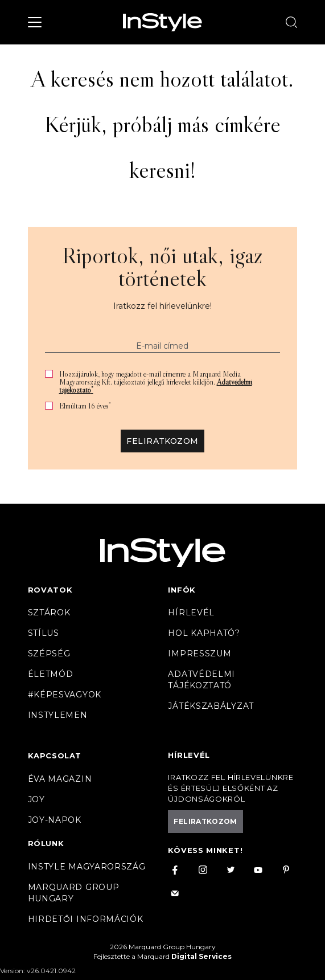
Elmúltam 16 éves (85, 406)
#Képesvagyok (65, 695)
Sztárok (49, 612)
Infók (182, 590)
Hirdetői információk (86, 919)
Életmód (51, 674)
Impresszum (199, 654)
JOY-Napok (55, 820)
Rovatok (50, 590)
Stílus (44, 633)
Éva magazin (60, 779)
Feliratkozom (162, 441)
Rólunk (46, 843)
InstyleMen (58, 715)
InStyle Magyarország (87, 867)
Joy (36, 799)
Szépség (49, 654)
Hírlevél (191, 612)
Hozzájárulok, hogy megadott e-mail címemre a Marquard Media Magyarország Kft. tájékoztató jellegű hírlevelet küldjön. (156, 382)
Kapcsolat (55, 756)
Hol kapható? (204, 633)
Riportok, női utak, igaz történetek (162, 267)
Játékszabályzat (211, 706)
